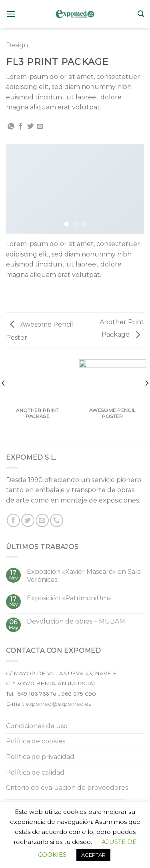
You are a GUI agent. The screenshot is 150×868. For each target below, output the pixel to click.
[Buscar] (141, 14)
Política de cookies (36, 741)
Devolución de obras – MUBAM (76, 621)
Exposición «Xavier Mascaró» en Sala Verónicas (84, 575)
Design (17, 45)
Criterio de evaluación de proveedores (67, 788)
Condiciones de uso (37, 726)
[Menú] (11, 14)
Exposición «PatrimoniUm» (69, 598)
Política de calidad (35, 772)
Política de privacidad (40, 757)
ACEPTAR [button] (93, 855)
